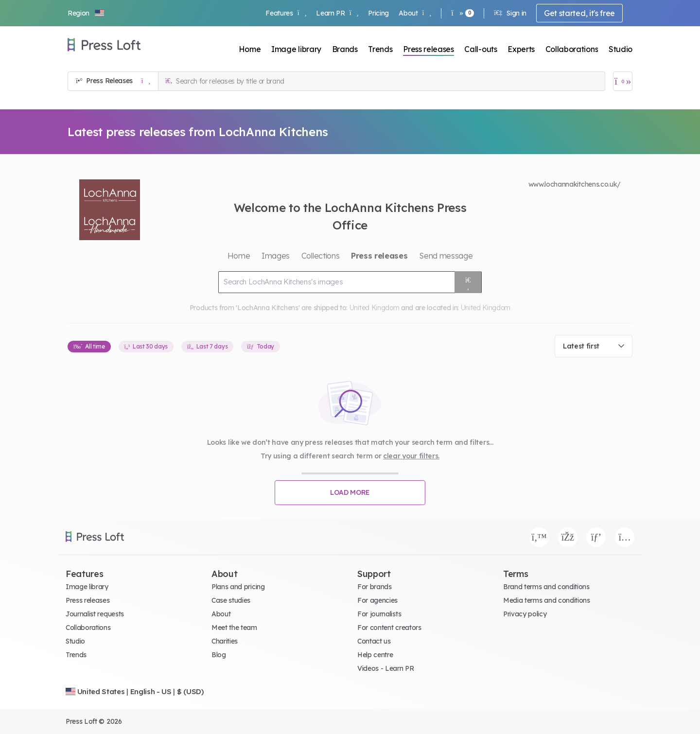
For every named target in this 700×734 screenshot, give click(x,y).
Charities (225, 641)
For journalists (379, 614)
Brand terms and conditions (546, 587)
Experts (521, 49)
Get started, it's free (579, 13)
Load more (350, 492)
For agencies (377, 600)
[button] (87, 13)
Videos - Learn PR (386, 668)
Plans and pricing (238, 587)
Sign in (510, 13)
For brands (375, 587)
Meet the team (234, 628)
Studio (621, 49)
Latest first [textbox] (581, 346)
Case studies (231, 600)
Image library (296, 49)
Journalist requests (95, 614)
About (415, 13)
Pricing (378, 13)
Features (286, 13)
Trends (380, 49)
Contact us (374, 641)
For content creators (389, 628)
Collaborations (572, 49)
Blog (219, 655)
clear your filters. (411, 456)
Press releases (429, 49)
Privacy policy (525, 614)
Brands (345, 49)
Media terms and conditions (547, 600)
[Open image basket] (623, 81)
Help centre (375, 655)
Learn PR (337, 13)
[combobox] (594, 346)
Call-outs (481, 49)
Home (250, 49)
